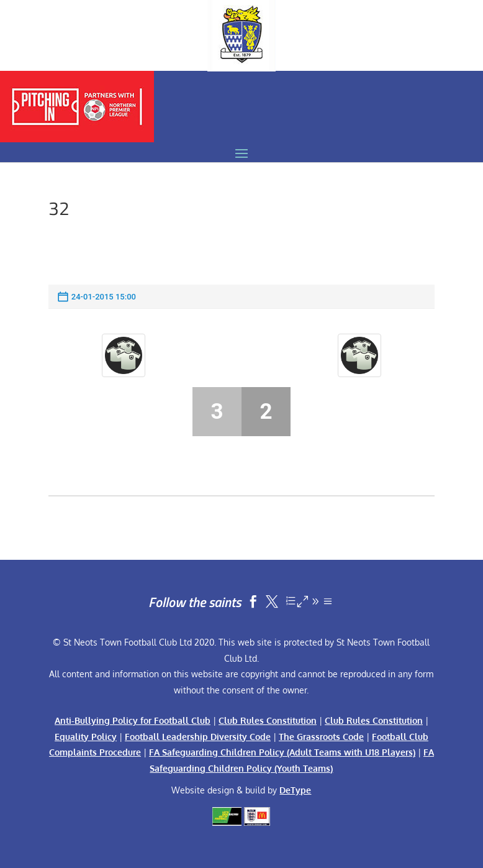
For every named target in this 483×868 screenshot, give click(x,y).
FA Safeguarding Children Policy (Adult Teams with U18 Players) (282, 752)
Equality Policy (86, 737)
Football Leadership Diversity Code (198, 737)
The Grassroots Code (321, 737)
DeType (295, 790)
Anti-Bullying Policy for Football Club (133, 720)
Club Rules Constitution (268, 720)
